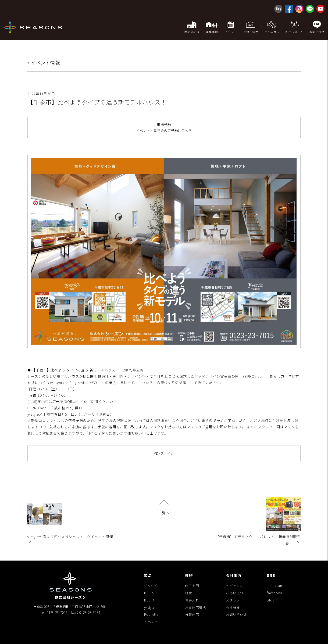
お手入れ (192, 600)
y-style (149, 607)
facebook (275, 593)
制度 (189, 593)
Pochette (151, 615)
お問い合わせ (236, 615)
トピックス (235, 586)
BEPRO (150, 593)
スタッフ (233, 600)
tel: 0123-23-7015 (54, 612)
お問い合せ (317, 27)
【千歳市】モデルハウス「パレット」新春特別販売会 (258, 521)
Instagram (275, 586)
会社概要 (233, 607)
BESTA (149, 600)
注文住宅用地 (195, 607)
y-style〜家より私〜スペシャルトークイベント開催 (70, 520)
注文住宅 (151, 586)
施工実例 (192, 586)
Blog (271, 600)
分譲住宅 (192, 615)
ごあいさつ (235, 593)
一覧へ (164, 508)
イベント (151, 622)
